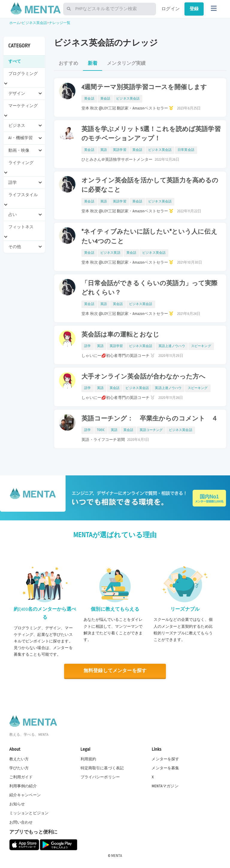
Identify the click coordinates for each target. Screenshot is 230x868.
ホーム (15, 23)
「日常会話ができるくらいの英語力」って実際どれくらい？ (149, 288)
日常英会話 (186, 150)
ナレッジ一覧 (60, 23)
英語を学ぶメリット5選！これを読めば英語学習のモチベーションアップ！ (151, 134)
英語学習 (120, 150)
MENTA (117, 856)
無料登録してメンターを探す (115, 671)
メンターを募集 (165, 768)
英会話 (89, 99)
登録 (194, 9)
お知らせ (17, 804)
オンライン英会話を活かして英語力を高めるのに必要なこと (150, 185)
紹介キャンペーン (25, 795)
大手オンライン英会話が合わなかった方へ (143, 377)
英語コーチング (151, 430)
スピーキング (201, 346)
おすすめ (68, 63)
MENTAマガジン (165, 786)
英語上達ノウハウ (172, 346)
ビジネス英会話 (34, 23)
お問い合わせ (21, 822)
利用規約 (88, 759)
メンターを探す (165, 759)
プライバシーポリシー (100, 777)
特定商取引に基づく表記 (102, 768)
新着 (93, 63)
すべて (15, 61)
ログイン (171, 9)
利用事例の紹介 (23, 786)
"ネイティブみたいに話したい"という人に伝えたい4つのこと (149, 236)
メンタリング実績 (126, 63)
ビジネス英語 (110, 253)
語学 (87, 346)
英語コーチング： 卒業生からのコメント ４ (150, 419)
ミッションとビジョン (29, 813)
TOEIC (101, 430)
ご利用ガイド (21, 777)
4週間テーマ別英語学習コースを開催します (144, 87)
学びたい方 (19, 768)
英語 (104, 150)
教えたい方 (19, 759)
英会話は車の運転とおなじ (120, 335)
